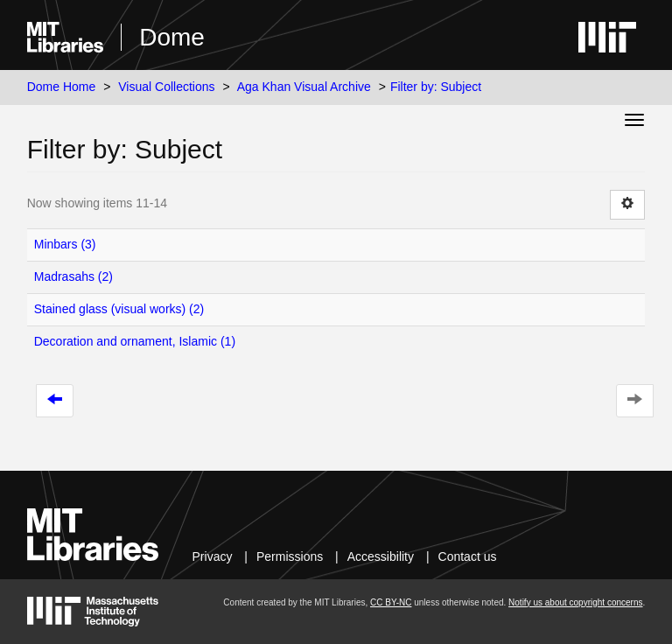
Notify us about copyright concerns (575, 602)
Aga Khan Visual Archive (304, 87)
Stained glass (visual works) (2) (119, 309)
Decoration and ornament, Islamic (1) (135, 341)
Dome (172, 37)
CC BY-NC (391, 602)
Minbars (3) (65, 244)
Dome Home (62, 87)
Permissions (290, 556)
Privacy (213, 556)
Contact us (468, 556)
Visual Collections (166, 87)
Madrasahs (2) (73, 276)
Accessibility (381, 556)
